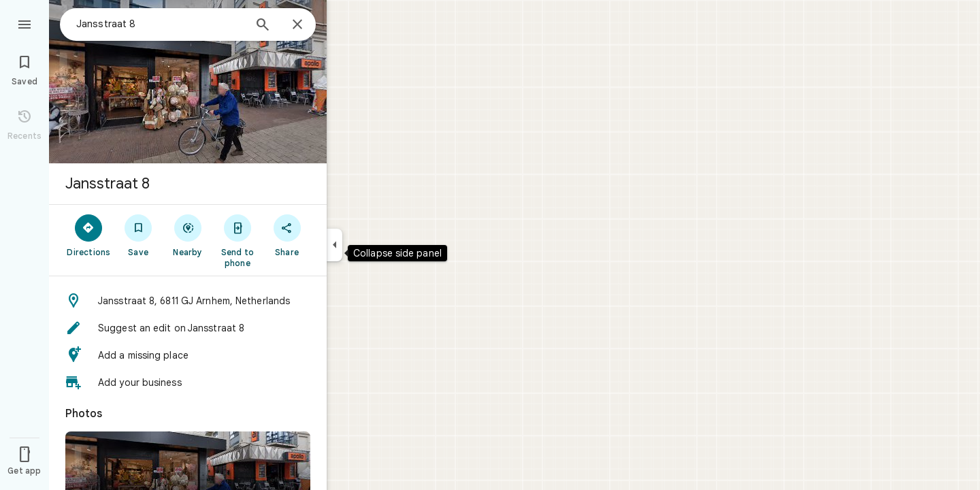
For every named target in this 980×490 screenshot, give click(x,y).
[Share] (287, 235)
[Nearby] (188, 235)
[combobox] (160, 24)
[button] (188, 301)
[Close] (297, 25)
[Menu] (24, 23)
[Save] (138, 235)
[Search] (263, 26)
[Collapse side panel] (334, 245)
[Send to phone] (237, 240)
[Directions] (89, 235)
